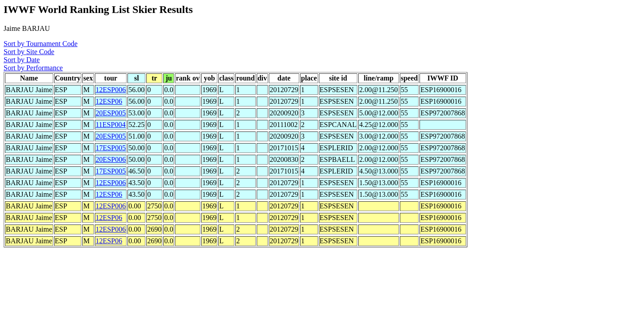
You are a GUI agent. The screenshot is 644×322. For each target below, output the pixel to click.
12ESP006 (111, 90)
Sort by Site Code (29, 52)
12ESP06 (109, 101)
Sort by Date (22, 60)
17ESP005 (111, 148)
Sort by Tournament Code (40, 44)
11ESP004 (111, 125)
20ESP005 (111, 113)
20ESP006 (111, 159)
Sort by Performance (33, 68)
